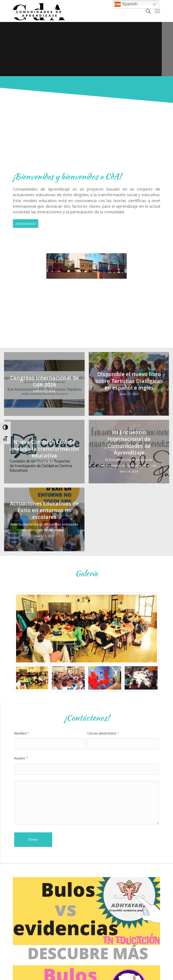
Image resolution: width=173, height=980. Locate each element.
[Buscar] (146, 11)
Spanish (126, 4)
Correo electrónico (103, 733)
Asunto (21, 758)
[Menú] (157, 11)
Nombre (22, 733)
